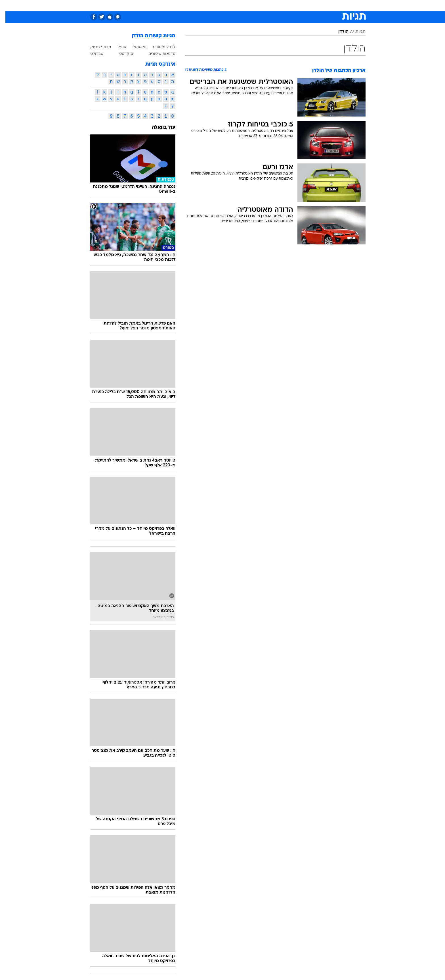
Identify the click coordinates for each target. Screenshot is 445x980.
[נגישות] (8, 6)
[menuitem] (320, 6)
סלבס (267, 6)
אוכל (237, 6)
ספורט (304, 6)
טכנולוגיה (179, 6)
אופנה (158, 6)
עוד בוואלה (158, 127)
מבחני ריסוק (95, 47)
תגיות (355, 32)
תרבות (285, 6)
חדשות (323, 6)
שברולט (92, 53)
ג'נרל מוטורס (159, 47)
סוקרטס (121, 53)
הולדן (338, 32)
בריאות (219, 6)
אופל (117, 47)
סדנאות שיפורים (157, 53)
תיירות (200, 6)
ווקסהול (134, 47)
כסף (252, 6)
